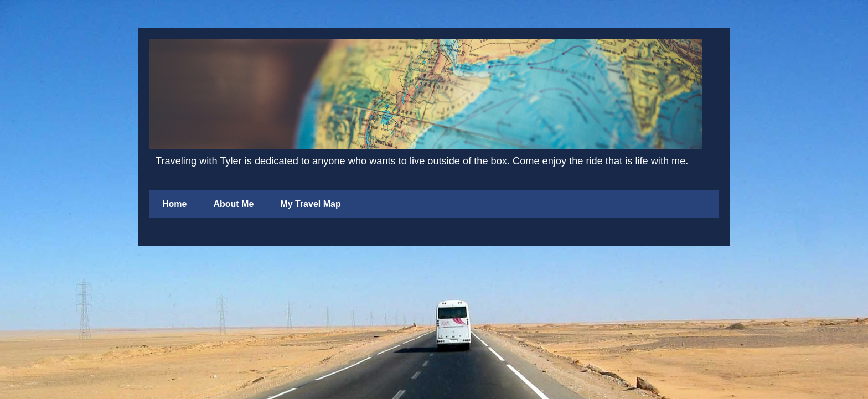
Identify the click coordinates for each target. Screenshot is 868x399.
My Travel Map (310, 204)
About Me (233, 204)
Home (174, 204)
